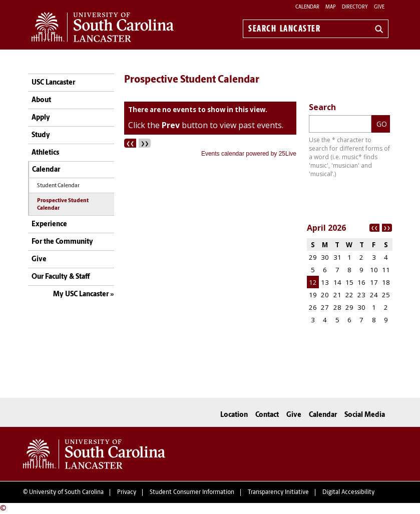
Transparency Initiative (278, 492)
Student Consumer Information (192, 492)
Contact (267, 415)
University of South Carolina (66, 492)
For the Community (62, 242)
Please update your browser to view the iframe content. (210, 130)
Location (234, 415)
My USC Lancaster (81, 295)
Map (331, 7)
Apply (41, 118)
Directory (355, 7)
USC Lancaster (53, 83)
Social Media (365, 415)
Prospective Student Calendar (63, 205)
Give (379, 7)
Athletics (45, 153)
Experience (49, 224)
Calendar (307, 7)
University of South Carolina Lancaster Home (103, 27)
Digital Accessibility (348, 492)
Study (41, 135)
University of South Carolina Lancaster (94, 454)
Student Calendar (58, 186)
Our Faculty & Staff (61, 277)
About (41, 100)
